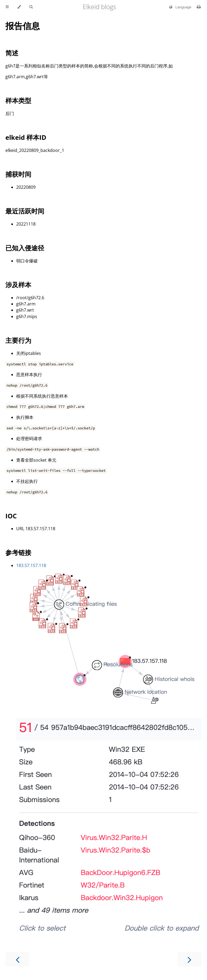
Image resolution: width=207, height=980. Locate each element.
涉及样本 (18, 285)
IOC (11, 516)
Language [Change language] (179, 7)
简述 (12, 53)
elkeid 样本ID (26, 137)
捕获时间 (18, 174)
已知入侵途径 (25, 248)
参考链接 (18, 552)
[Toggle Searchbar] (31, 7)
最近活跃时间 (25, 211)
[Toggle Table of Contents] (7, 7)
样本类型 (18, 100)
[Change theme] (19, 7)
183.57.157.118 (31, 565)
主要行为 (18, 340)
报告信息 (23, 26)
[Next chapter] (189, 959)
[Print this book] (199, 7)
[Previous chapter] (18, 959)
